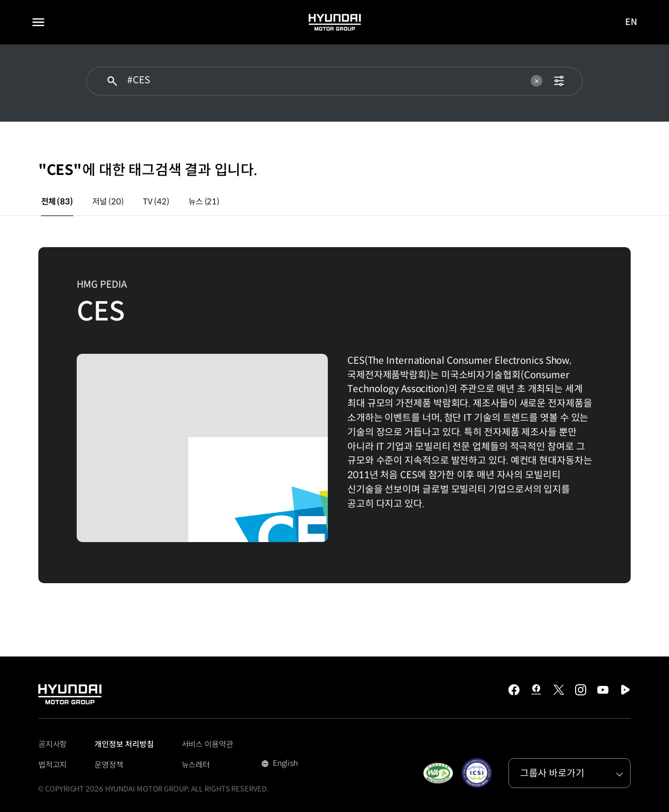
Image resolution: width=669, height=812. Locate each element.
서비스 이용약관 (208, 744)
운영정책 (109, 765)
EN (632, 22)
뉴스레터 (196, 765)
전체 (57, 202)
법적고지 (53, 765)
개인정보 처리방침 (124, 744)
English (284, 764)
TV (156, 202)
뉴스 (204, 202)
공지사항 (53, 744)
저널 (108, 202)
